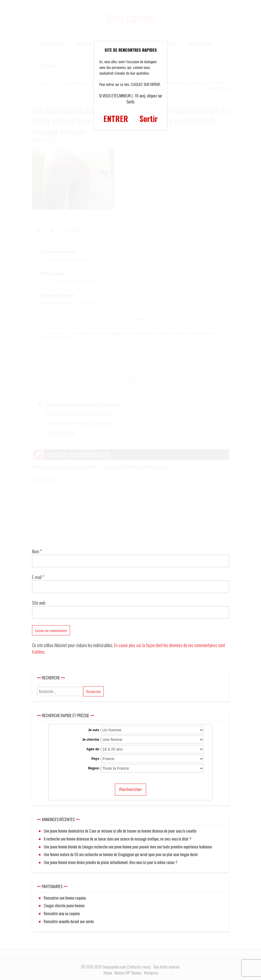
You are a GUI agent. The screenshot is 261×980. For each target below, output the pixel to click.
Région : (95, 768)
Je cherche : (92, 740)
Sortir (149, 119)
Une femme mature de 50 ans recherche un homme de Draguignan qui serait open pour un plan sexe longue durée (121, 854)
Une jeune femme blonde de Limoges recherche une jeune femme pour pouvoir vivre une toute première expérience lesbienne (128, 847)
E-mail (38, 577)
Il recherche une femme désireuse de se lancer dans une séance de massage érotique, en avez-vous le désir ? (118, 839)
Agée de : (94, 749)
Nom (37, 551)
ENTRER (116, 119)
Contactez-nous (139, 967)
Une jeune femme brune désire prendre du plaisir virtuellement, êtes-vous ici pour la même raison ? (111, 862)
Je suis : (95, 730)
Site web (39, 603)
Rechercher (131, 789)
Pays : (96, 759)
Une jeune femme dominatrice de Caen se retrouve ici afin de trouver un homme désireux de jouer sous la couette (120, 831)
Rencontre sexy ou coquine (62, 913)
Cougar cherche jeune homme (64, 905)
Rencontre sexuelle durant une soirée (69, 921)
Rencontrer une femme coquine (65, 898)
